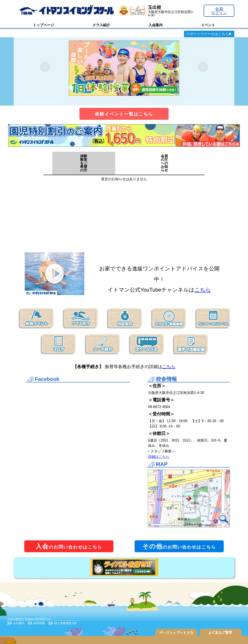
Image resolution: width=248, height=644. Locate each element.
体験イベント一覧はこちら (124, 114)
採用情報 (39, 623)
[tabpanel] (124, 67)
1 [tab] (114, 100)
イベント (208, 25)
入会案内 (156, 25)
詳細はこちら (159, 457)
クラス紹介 (101, 25)
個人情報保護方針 (66, 623)
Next (203, 67)
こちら (203, 290)
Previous (45, 67)
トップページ (43, 25)
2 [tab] (121, 100)
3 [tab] (127, 100)
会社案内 (19, 623)
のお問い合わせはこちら (69, 546)
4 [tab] (134, 100)
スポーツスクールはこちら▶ (209, 34)
